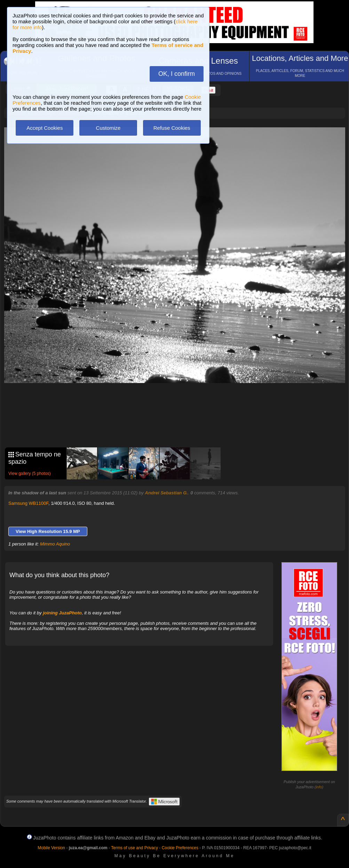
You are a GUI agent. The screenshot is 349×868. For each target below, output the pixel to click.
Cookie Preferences (180, 848)
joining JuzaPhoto (62, 613)
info (319, 787)
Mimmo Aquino (55, 544)
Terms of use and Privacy (134, 848)
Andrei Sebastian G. (166, 493)
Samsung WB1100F (28, 503)
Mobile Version (51, 848)
